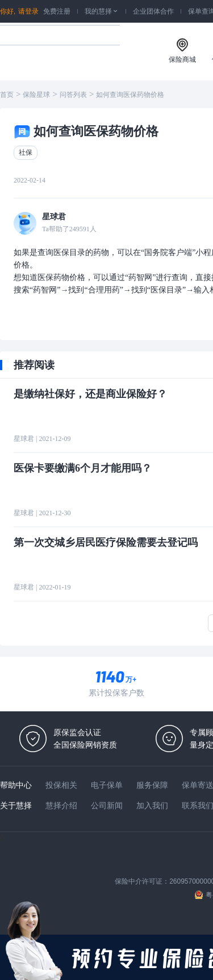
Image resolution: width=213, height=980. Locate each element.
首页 (7, 95)
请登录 (28, 11)
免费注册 (57, 11)
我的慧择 (102, 11)
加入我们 (152, 805)
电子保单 (107, 785)
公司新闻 (107, 805)
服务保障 (152, 785)
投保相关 (61, 785)
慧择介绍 (61, 805)
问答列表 (73, 95)
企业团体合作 (153, 11)
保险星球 (36, 95)
